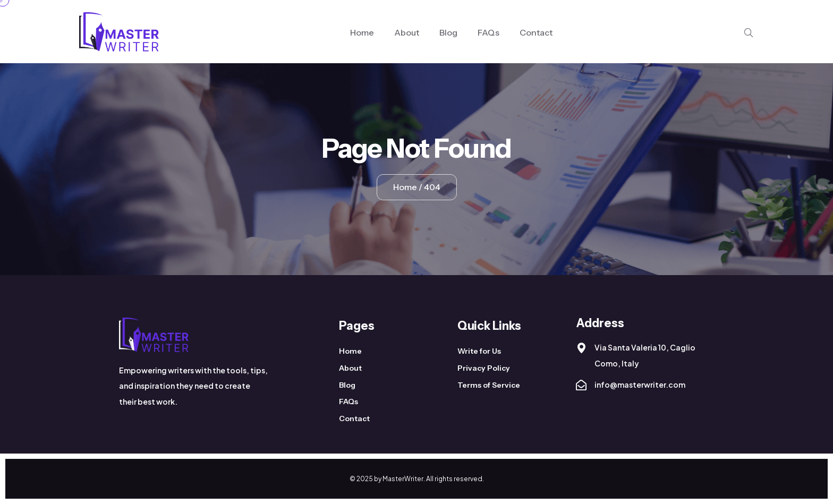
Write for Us (479, 351)
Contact (536, 32)
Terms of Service (489, 385)
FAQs (488, 32)
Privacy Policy (484, 368)
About (407, 32)
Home (362, 32)
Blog (448, 32)
